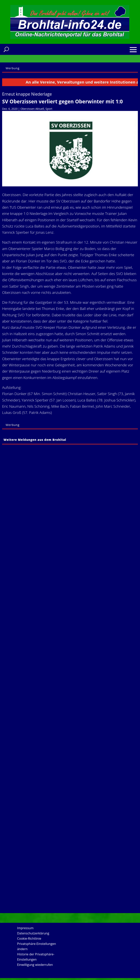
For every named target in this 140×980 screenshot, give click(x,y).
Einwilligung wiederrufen (35, 965)
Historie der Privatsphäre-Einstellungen (36, 957)
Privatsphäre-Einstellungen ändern (37, 946)
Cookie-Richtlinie (29, 938)
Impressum (25, 928)
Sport (49, 109)
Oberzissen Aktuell (32, 109)
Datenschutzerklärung (33, 933)
